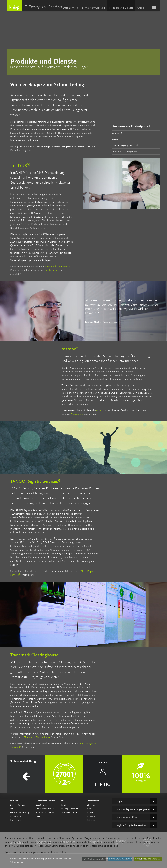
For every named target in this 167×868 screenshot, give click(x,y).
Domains (14, 801)
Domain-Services (17, 805)
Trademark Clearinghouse (125, 151)
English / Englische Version (131, 825)
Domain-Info (16, 820)
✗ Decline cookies (94, 859)
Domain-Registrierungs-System (133, 809)
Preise (13, 809)
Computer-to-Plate (69, 813)
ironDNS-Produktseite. (58, 267)
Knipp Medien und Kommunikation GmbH (14, 5)
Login (119, 801)
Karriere (90, 813)
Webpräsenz (52, 271)
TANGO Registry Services (125, 145)
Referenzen (91, 820)
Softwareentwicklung (93, 8)
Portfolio (65, 805)
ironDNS (117, 133)
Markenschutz (16, 816)
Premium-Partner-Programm (22, 813)
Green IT (142, 8)
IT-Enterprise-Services (43, 7)
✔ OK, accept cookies (148, 859)
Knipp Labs (92, 816)
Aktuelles (91, 809)
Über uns (91, 805)
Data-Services (70, 8)
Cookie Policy (58, 852)
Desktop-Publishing (70, 809)
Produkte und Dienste (121, 8)
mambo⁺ (116, 140)
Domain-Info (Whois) (128, 817)
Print (63, 801)
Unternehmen (93, 801)
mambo (101, 410)
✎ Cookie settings (120, 859)
